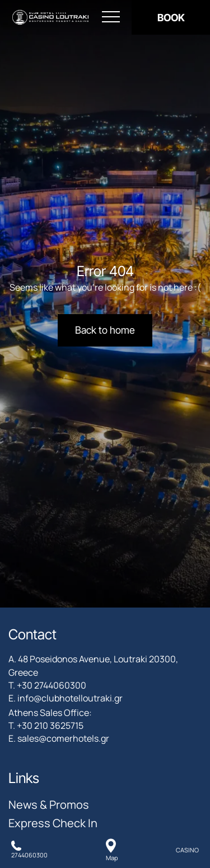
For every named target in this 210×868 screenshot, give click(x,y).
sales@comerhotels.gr (63, 738)
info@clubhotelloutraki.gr (70, 698)
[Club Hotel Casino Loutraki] (50, 18)
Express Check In (53, 823)
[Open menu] (111, 17)
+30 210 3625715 (50, 725)
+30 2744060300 (52, 685)
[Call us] (29, 850)
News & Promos (49, 805)
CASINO (187, 850)
